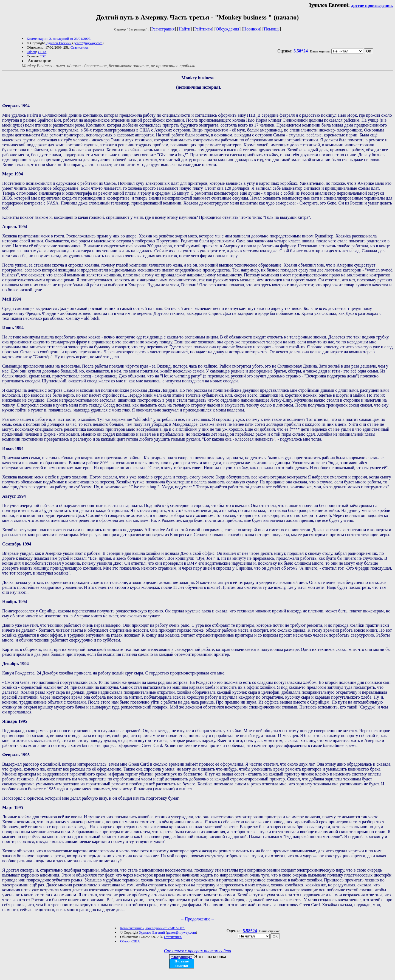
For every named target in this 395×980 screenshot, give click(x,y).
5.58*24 (301, 51)
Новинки (252, 29)
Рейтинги (203, 29)
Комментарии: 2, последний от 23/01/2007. (59, 39)
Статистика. (80, 47)
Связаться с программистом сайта (198, 951)
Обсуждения (228, 29)
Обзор (31, 52)
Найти (184, 29)
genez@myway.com (88, 43)
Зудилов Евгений (58, 43)
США (42, 52)
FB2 (43, 56)
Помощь (272, 29)
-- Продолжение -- (198, 919)
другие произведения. (372, 5)
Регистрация (163, 29)
